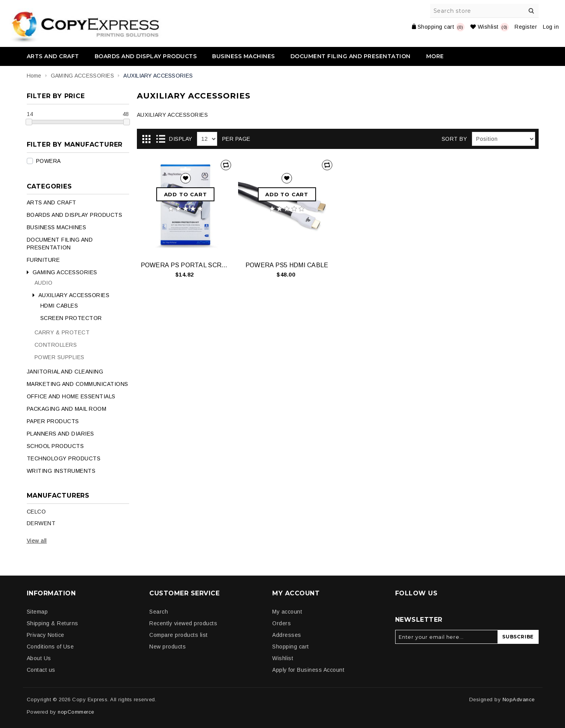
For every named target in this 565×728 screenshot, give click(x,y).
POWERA (48, 161)
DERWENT (41, 523)
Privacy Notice (46, 635)
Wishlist (283, 658)
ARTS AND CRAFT (53, 56)
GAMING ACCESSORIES (65, 272)
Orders (282, 623)
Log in (551, 27)
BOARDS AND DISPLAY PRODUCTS (146, 56)
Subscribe (518, 637)
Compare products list (179, 635)
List (161, 139)
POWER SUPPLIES (60, 357)
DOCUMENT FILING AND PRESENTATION (351, 56)
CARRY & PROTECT (62, 332)
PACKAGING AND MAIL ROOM (67, 409)
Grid (147, 139)
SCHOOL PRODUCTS (55, 446)
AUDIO (44, 283)
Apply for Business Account (308, 670)
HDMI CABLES (59, 306)
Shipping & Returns (53, 623)
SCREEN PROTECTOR (71, 318)
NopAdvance (519, 699)
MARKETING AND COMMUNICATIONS (78, 384)
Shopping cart (291, 647)
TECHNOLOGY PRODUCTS (64, 458)
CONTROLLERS (56, 345)
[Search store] (485, 11)
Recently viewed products (183, 623)
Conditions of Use (50, 647)
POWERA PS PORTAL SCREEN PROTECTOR (186, 265)
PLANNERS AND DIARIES (60, 434)
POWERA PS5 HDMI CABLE (287, 265)
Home (34, 76)
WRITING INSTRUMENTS (61, 471)
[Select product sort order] (504, 139)
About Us (39, 658)
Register (526, 27)
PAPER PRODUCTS (53, 421)
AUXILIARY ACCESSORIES (74, 295)
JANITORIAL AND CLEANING (65, 372)
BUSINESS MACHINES (244, 56)
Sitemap (37, 612)
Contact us (41, 670)
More (435, 56)
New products (168, 647)
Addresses (287, 635)
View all (37, 541)
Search (532, 11)
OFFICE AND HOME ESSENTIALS (71, 396)
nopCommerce (76, 712)
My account (287, 612)
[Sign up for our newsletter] (447, 637)
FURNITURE (43, 260)
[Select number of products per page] (207, 139)
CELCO (36, 512)
